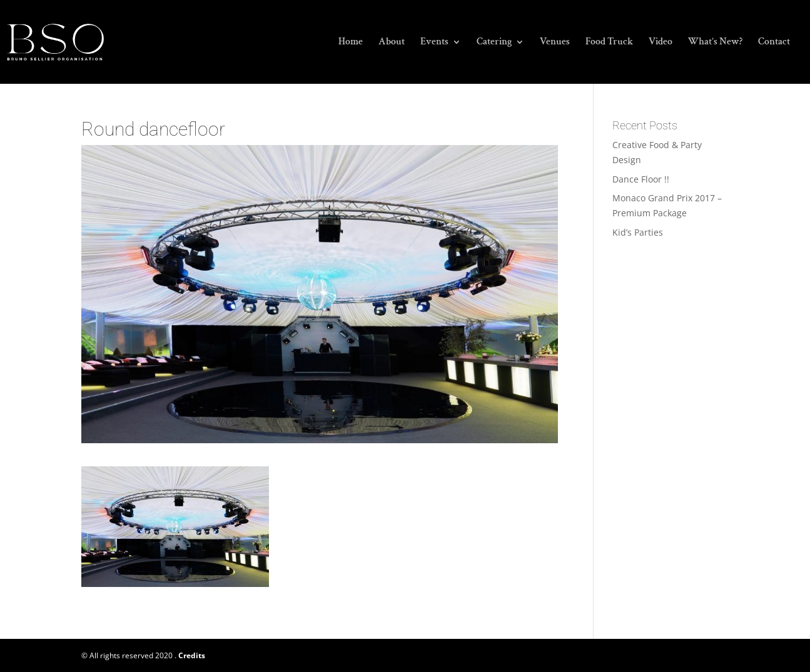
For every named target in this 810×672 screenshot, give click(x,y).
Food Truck (609, 43)
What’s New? (715, 43)
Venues (555, 43)
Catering (494, 43)
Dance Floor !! (641, 179)
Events (434, 43)
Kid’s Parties (638, 232)
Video (661, 43)
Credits (192, 655)
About (392, 43)
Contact (774, 43)
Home (351, 43)
